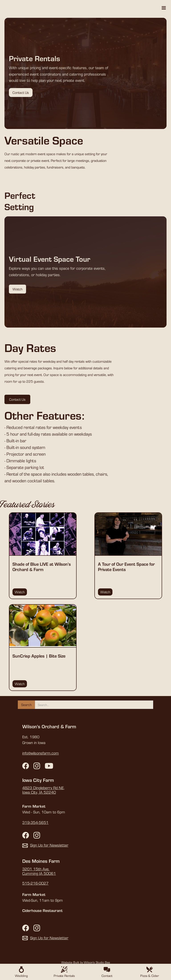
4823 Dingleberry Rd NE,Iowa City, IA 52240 (43, 790)
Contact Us (21, 92)
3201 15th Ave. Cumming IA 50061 (39, 871)
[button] (164, 8)
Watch (17, 289)
